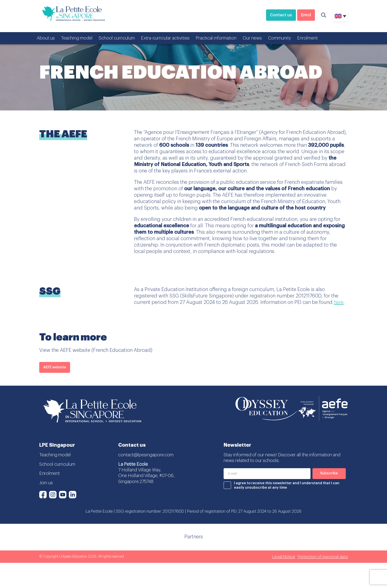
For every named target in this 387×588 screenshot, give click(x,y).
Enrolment (307, 38)
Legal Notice (284, 557)
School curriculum (117, 38)
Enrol (306, 15)
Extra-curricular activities (165, 38)
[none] (340, 16)
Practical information (216, 38)
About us (46, 38)
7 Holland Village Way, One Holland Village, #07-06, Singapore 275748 (146, 476)
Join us (46, 483)
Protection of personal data (323, 557)
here (339, 302)
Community (280, 38)
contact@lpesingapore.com (146, 455)
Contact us (281, 15)
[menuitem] (340, 16)
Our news (252, 38)
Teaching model (77, 38)
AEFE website (55, 367)
